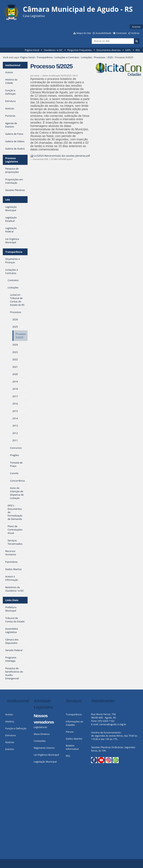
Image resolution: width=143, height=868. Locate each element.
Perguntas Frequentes (79, 50)
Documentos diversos (108, 50)
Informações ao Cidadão (75, 723)
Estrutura (10, 735)
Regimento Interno (44, 748)
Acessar (136, 27)
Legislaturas (40, 727)
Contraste (121, 33)
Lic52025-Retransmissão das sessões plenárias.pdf (60, 156)
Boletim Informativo (72, 747)
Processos (100, 57)
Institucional (13, 65)
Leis (8, 200)
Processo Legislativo (12, 160)
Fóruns (70, 732)
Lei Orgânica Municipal (46, 755)
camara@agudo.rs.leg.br (113, 724)
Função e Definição (16, 728)
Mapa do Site (84, 33)
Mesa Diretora (42, 734)
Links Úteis (12, 600)
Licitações (87, 57)
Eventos (10, 749)
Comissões (40, 741)
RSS (138, 50)
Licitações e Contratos (67, 57)
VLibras (135, 33)
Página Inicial (32, 50)
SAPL (128, 50)
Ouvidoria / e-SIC (53, 50)
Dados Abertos (74, 739)
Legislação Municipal (45, 762)
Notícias (10, 742)
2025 (110, 57)
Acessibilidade (103, 33)
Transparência (45, 57)
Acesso (9, 714)
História (10, 721)
